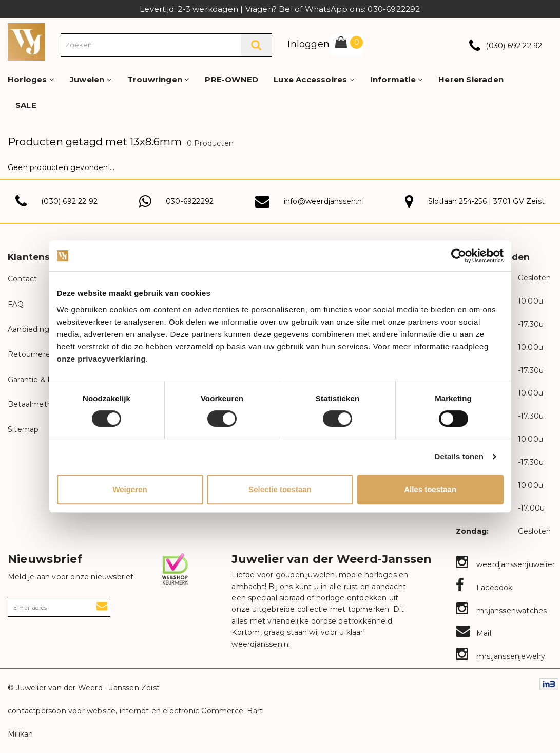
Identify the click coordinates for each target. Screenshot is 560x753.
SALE (26, 105)
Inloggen (308, 44)
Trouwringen (159, 79)
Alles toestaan (430, 489)
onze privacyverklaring (102, 359)
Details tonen (459, 456)
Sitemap (23, 429)
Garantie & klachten (44, 380)
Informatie (397, 79)
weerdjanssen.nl (261, 644)
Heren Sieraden (471, 79)
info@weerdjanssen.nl (324, 201)
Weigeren (130, 489)
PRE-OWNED (231, 79)
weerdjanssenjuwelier (505, 564)
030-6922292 (190, 201)
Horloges (31, 79)
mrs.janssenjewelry (501, 656)
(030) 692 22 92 (514, 46)
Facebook (484, 588)
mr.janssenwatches (501, 611)
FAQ (16, 304)
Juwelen (91, 79)
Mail (474, 633)
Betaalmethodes (39, 404)
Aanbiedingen (33, 329)
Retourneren (31, 354)
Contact (22, 279)
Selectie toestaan (280, 489)
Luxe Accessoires (314, 79)
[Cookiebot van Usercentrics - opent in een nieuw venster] (459, 256)
